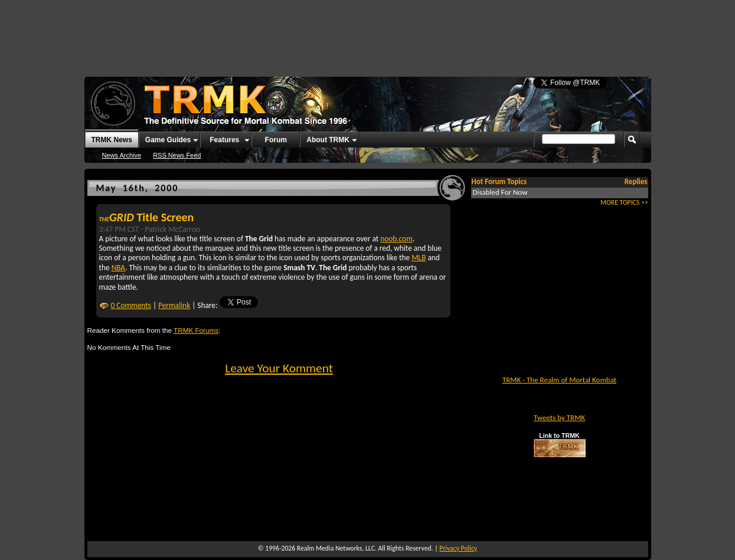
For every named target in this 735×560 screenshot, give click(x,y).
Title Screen (147, 217)
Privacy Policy (458, 548)
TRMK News (112, 140)
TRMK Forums (196, 330)
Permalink (174, 305)
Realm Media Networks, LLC (336, 548)
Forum (276, 140)
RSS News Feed (177, 155)
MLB (419, 258)
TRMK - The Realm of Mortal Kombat (559, 380)
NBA (119, 268)
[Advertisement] (368, 32)
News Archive (122, 155)
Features (224, 140)
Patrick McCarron (172, 229)
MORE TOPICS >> (624, 202)
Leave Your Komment (279, 368)
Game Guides (168, 140)
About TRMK (328, 140)
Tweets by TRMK (559, 417)
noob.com (396, 239)
